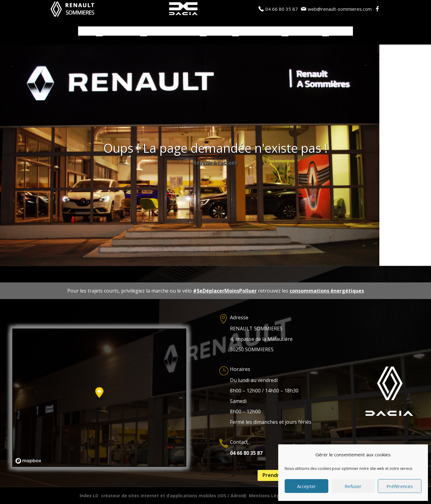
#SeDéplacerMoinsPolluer (225, 291)
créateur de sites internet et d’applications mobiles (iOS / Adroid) (174, 496)
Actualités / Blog (260, 31)
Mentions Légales (269, 496)
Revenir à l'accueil (215, 163)
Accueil (87, 31)
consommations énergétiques (327, 291)
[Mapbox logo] (28, 461)
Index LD (89, 496)
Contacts (341, 31)
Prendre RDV (278, 475)
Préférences (400, 486)
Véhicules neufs (121, 31)
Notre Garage (305, 31)
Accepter (306, 486)
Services (216, 31)
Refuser (353, 486)
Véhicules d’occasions (173, 31)
